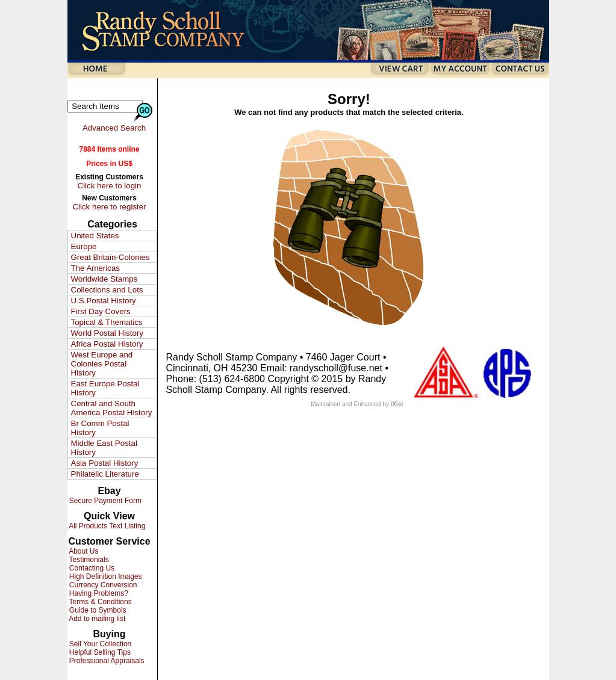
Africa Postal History (107, 344)
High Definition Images (105, 576)
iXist (397, 404)
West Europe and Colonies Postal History (102, 364)
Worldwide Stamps (104, 279)
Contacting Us (91, 568)
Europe (84, 246)
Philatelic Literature (105, 474)
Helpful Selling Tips (99, 652)
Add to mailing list (97, 619)
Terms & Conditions (100, 602)
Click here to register (109, 207)
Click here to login (110, 186)
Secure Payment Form (104, 501)
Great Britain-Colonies (110, 257)
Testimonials (88, 560)
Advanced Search (114, 128)
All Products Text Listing (107, 526)
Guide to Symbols (97, 610)
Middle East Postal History (104, 448)
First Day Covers (101, 311)
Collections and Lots (107, 290)
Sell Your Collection (100, 644)
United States (95, 236)
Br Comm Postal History (100, 428)
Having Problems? (98, 593)
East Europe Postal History (105, 388)
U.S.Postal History (104, 301)
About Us (83, 551)
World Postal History (107, 333)
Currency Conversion (102, 585)
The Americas (95, 268)
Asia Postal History (105, 463)
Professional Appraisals (106, 661)
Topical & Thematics (107, 322)
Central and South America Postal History (112, 408)
